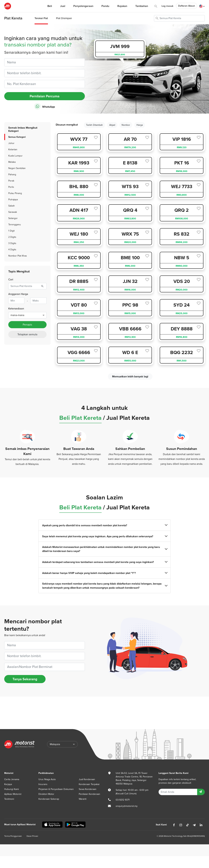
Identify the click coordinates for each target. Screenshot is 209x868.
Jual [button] (63, 6)
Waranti (83, 799)
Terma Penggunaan (13, 836)
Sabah (12, 206)
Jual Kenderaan (87, 779)
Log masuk (167, 6)
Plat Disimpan (64, 18)
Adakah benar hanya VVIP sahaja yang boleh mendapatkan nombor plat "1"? (104, 573)
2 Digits (12, 237)
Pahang (12, 174)
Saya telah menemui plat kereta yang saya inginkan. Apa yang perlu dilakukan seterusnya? (104, 536)
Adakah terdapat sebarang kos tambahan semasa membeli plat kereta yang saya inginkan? (104, 562)
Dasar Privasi (32, 836)
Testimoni (9, 799)
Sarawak (13, 212)
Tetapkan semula (27, 334)
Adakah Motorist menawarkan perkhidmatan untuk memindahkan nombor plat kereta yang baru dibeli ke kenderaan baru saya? (104, 549)
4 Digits (12, 250)
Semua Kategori (17, 137)
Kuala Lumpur (15, 156)
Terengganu (15, 225)
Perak (11, 181)
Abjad (112, 125)
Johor (11, 143)
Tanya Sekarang (25, 679)
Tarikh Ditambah (94, 125)
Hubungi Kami (12, 789)
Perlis (11, 187)
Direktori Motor (46, 794)
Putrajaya (13, 200)
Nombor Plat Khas (18, 256)
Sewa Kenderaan (88, 789)
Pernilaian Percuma (45, 96)
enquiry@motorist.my (127, 806)
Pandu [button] (105, 6)
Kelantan (13, 149)
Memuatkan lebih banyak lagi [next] (130, 376)
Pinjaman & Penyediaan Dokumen (56, 789)
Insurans (43, 784)
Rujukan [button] (122, 6)
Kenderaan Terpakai (89, 784)
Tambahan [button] (142, 6)
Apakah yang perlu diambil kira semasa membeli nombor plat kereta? (104, 525)
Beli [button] (50, 6)
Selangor (13, 218)
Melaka (12, 162)
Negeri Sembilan (17, 168)
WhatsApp (44, 107)
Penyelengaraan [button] (83, 6)
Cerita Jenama (12, 779)
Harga (140, 125)
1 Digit (11, 231)
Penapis (27, 325)
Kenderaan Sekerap (49, 799)
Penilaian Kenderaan (89, 794)
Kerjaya (8, 784)
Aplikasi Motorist (13, 794)
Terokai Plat (41, 18)
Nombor (126, 125)
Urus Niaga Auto (47, 779)
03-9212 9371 (123, 800)
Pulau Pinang (15, 193)
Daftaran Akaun (187, 6)
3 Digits (12, 243)
